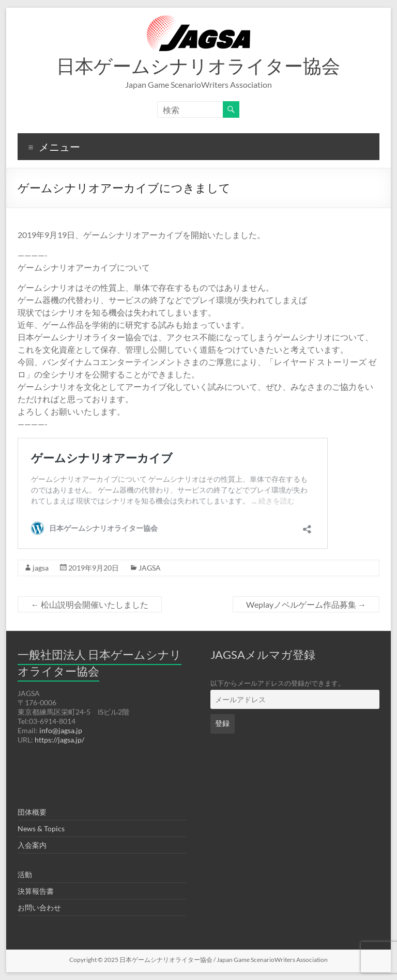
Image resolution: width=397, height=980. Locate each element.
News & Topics (41, 828)
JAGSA (150, 568)
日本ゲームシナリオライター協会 (198, 66)
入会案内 (32, 845)
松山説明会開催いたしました (90, 604)
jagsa (41, 568)
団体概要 (32, 812)
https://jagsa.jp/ (59, 740)
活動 (25, 874)
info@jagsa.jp (61, 730)
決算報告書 (36, 891)
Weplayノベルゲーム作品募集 (306, 604)
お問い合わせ (39, 907)
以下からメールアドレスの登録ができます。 (278, 683)
